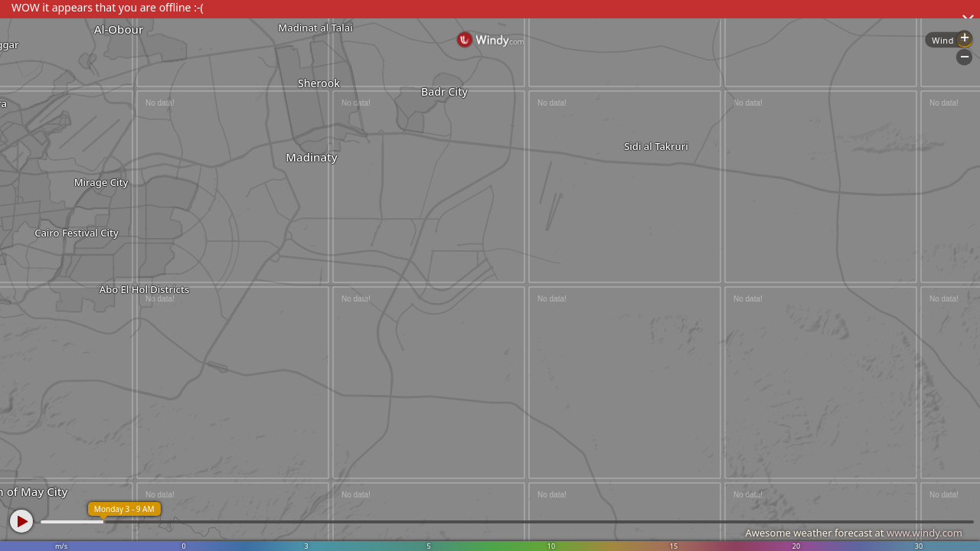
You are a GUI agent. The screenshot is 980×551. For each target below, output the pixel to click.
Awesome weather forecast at (854, 533)
